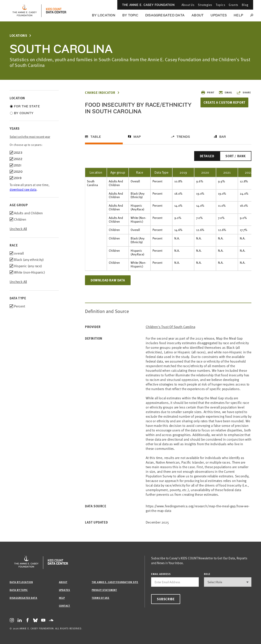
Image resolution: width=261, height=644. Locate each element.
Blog (245, 5)
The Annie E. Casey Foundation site (115, 582)
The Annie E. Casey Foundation (148, 5)
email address (161, 574)
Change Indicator (100, 93)
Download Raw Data (108, 280)
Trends (183, 137)
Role (207, 574)
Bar (223, 137)
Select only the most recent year (30, 137)
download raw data (23, 189)
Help (238, 15)
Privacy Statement (104, 590)
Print (208, 92)
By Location (104, 15)
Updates (219, 15)
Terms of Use (101, 598)
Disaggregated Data (165, 15)
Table (96, 137)
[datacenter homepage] (56, 11)
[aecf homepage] (25, 11)
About (198, 15)
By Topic (130, 15)
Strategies (205, 5)
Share (244, 92)
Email (225, 92)
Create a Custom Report (225, 102)
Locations (18, 36)
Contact (65, 606)
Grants (233, 5)
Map (137, 137)
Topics (220, 5)
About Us (188, 5)
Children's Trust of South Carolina (170, 327)
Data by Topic (19, 590)
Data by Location (21, 582)
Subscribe (166, 599)
